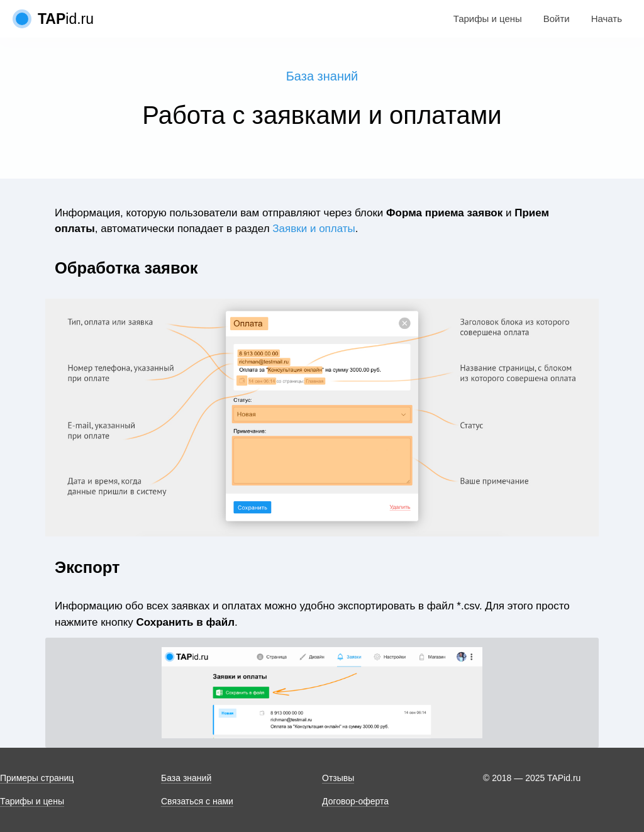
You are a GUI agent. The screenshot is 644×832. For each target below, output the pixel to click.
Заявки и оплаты (314, 229)
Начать (607, 19)
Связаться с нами (197, 801)
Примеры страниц (37, 778)
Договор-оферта (355, 801)
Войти (557, 19)
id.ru (66, 19)
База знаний (322, 76)
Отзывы (338, 778)
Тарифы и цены (488, 19)
